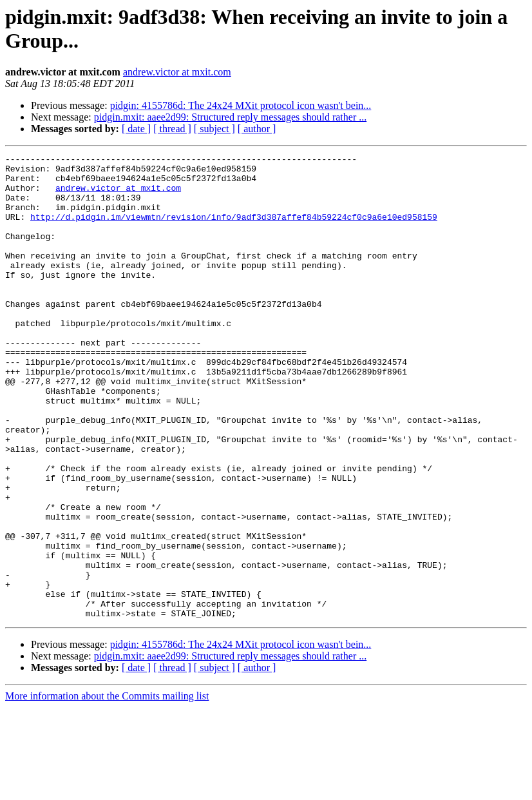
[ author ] (257, 129)
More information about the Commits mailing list (107, 789)
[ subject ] (214, 129)
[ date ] (136, 129)
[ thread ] (172, 129)
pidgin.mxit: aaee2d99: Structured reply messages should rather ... (230, 117)
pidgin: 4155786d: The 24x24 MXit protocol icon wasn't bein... (241, 105)
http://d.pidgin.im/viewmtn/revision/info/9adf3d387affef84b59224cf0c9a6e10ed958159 (234, 230)
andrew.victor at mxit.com (177, 72)
